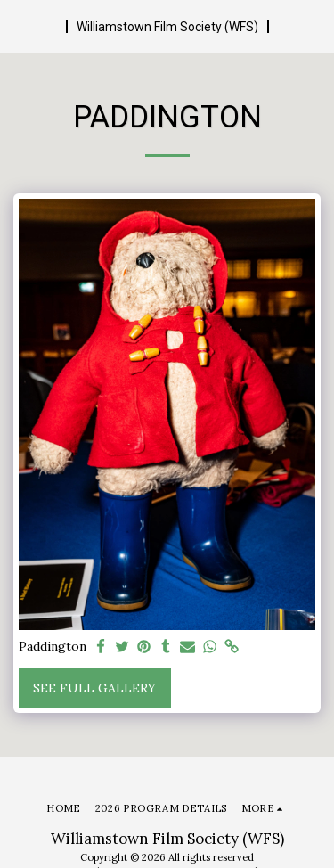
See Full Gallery (94, 688)
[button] (20, 25)
